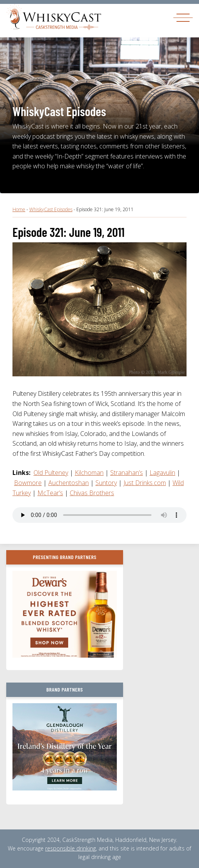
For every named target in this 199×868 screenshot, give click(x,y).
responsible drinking (70, 848)
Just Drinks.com (145, 483)
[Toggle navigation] (183, 17)
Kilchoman (89, 473)
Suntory (106, 483)
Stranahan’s (127, 473)
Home (19, 209)
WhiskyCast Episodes (51, 209)
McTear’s (50, 493)
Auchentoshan (69, 483)
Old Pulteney (51, 473)
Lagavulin (162, 473)
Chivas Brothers (92, 493)
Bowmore (28, 483)
